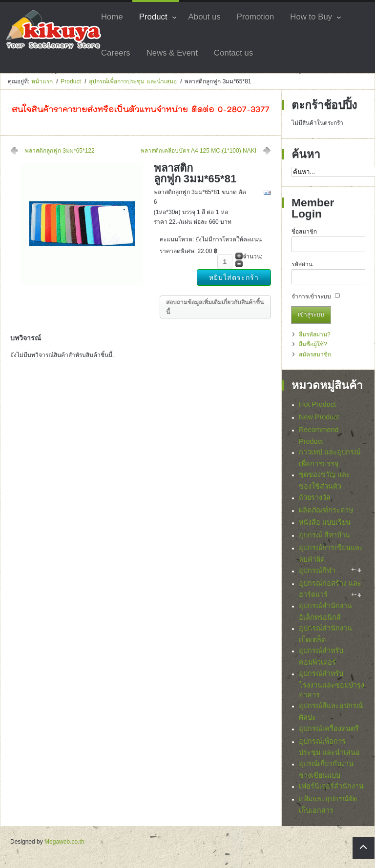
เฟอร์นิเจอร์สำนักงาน (331, 789)
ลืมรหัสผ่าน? (315, 335)
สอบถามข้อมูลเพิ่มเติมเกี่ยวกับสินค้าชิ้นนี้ (215, 307)
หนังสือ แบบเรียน (325, 522)
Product (71, 81)
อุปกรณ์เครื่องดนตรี (329, 731)
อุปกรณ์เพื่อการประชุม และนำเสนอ (133, 81)
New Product (319, 417)
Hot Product (317, 404)
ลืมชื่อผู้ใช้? (313, 344)
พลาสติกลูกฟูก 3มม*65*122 (60, 151)
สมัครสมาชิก (315, 355)
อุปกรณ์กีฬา (317, 571)
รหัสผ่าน (302, 264)
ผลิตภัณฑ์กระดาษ (326, 510)
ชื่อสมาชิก (304, 232)
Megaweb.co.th (64, 845)
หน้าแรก (42, 81)
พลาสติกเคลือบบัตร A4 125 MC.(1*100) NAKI (198, 151)
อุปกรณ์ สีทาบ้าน (324, 535)
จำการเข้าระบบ (311, 296)
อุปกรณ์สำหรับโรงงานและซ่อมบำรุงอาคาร (332, 687)
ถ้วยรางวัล (315, 497)
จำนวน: (252, 256)
